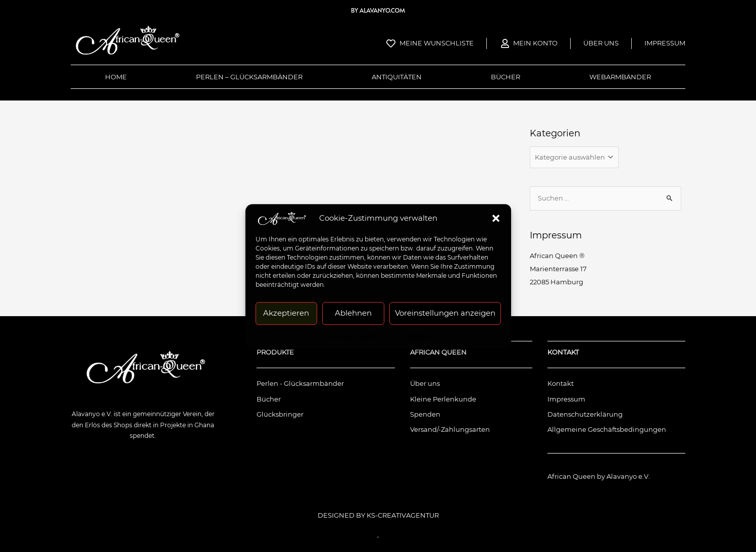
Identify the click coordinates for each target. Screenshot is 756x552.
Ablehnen (353, 313)
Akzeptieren (286, 313)
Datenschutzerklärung (360, 335)
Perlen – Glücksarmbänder (249, 77)
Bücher (506, 77)
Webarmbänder (620, 77)
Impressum (417, 335)
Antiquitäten (397, 77)
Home (116, 77)
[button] (496, 218)
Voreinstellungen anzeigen (445, 313)
